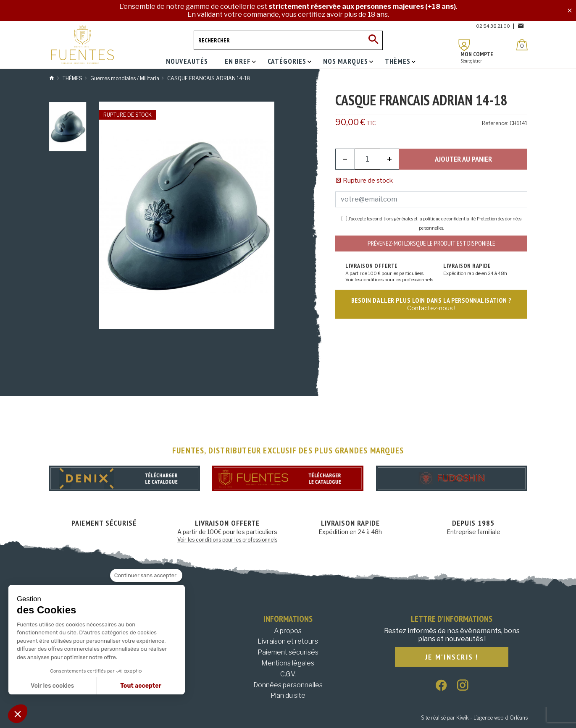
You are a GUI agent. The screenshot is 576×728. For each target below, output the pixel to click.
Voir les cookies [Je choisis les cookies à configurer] (52, 686)
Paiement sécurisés (288, 652)
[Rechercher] (288, 40)
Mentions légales (288, 663)
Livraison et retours (288, 641)
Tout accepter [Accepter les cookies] (141, 686)
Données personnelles (288, 685)
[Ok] (373, 40)
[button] (18, 714)
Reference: (495, 123)
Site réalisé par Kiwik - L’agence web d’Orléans (474, 718)
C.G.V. (288, 674)
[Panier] (522, 45)
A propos (288, 631)
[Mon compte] (464, 45)
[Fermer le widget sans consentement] (146, 576)
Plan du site (288, 695)
